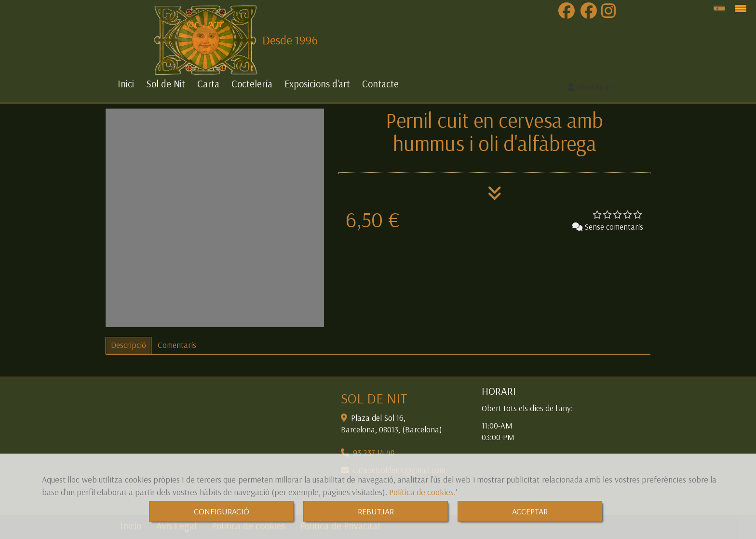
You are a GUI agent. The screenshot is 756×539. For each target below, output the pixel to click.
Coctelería (252, 84)
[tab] (128, 346)
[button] (590, 87)
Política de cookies (421, 492)
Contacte (380, 84)
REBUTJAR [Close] (376, 511)
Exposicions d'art (317, 84)
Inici (126, 84)
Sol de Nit (166, 84)
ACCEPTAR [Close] (530, 511)
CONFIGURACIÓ (222, 511)
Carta (208, 84)
